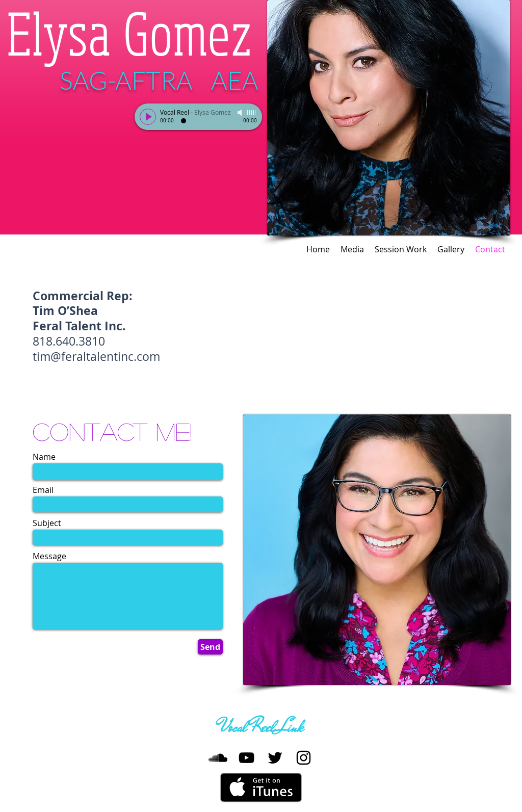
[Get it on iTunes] (261, 788)
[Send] (210, 647)
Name (44, 457)
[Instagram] (304, 758)
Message (49, 556)
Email (43, 490)
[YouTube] (246, 758)
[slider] (252, 113)
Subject (47, 523)
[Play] (148, 117)
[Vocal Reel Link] (261, 728)
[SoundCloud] (218, 758)
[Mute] (241, 113)
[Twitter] (275, 758)
